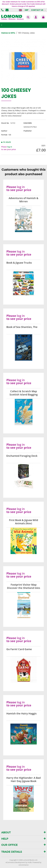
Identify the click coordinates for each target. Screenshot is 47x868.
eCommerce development (15, 862)
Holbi (30, 862)
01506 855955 (3, 10)
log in (10, 147)
